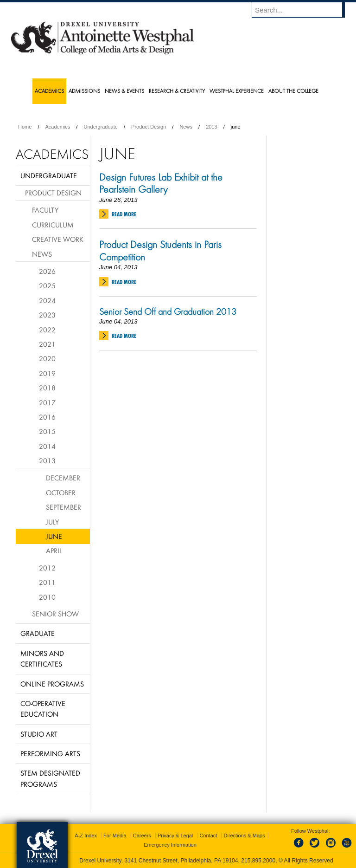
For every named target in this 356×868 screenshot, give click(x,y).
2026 (47, 271)
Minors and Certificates (42, 658)
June (54, 536)
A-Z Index (86, 836)
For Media (115, 836)
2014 (47, 446)
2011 (47, 582)
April (54, 551)
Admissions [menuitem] (84, 91)
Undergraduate (100, 127)
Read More (124, 214)
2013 (211, 127)
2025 (47, 285)
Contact (208, 836)
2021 (47, 344)
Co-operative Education (43, 709)
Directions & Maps (244, 836)
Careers (142, 836)
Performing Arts (50, 753)
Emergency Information (170, 845)
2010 (47, 597)
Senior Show (55, 614)
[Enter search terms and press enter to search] (303, 10)
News (186, 127)
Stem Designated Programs (50, 778)
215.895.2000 (258, 861)
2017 (47, 402)
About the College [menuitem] (293, 91)
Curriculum (53, 225)
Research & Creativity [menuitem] (177, 91)
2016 (47, 417)
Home (25, 127)
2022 (47, 330)
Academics (58, 127)
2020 (47, 358)
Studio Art (39, 734)
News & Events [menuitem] (124, 91)
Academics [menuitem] (49, 91)
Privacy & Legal (175, 836)
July (52, 522)
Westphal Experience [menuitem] (237, 91)
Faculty (45, 210)
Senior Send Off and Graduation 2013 (168, 311)
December (63, 478)
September (64, 507)
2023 (47, 315)
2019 (47, 373)
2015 (47, 431)
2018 (47, 388)
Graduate (38, 633)
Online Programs (52, 684)
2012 (47, 568)
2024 (47, 300)
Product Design (149, 127)
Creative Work (58, 239)
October (61, 492)
